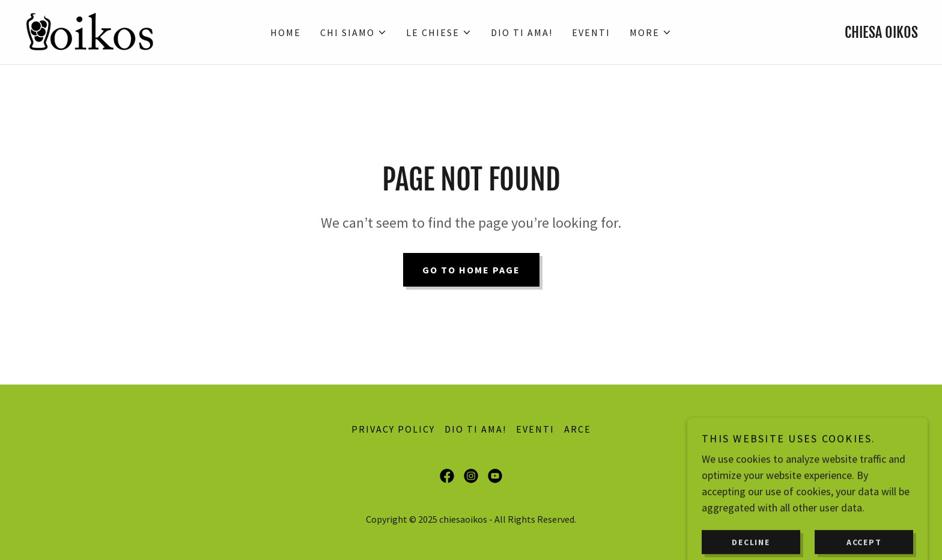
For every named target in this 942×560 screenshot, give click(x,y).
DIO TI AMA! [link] (522, 32)
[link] (90, 31)
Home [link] (286, 32)
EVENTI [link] (591, 32)
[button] (354, 32)
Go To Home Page (471, 270)
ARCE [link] (578, 429)
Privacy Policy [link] (393, 429)
